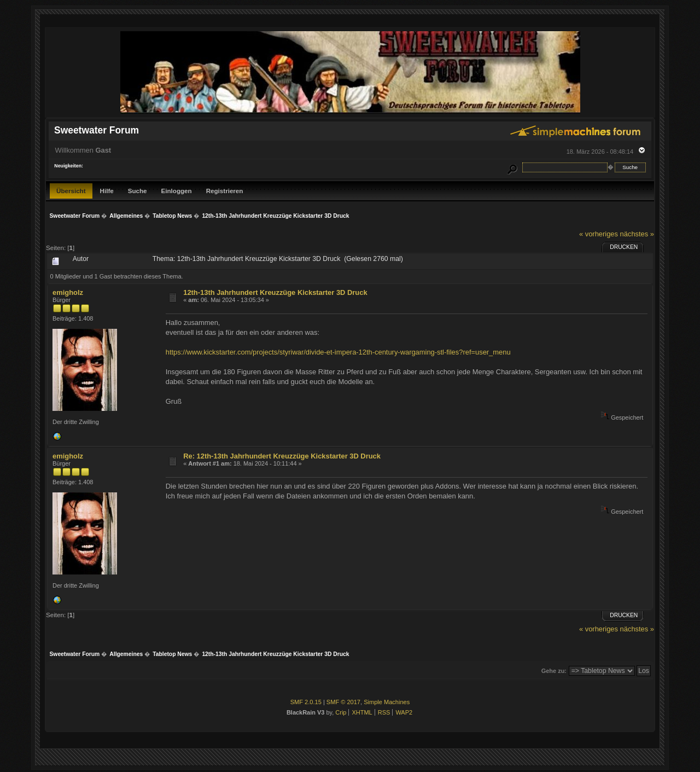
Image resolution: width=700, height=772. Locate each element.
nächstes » (637, 234)
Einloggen (177, 191)
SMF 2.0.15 (306, 702)
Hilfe (107, 191)
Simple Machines (387, 702)
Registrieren (225, 191)
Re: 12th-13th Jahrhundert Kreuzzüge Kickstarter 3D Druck (282, 456)
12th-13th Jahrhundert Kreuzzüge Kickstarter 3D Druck (275, 292)
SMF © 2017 (343, 702)
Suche (138, 191)
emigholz (68, 292)
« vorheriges (599, 234)
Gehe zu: (554, 671)
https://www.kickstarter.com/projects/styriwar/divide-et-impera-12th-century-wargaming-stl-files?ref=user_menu (338, 352)
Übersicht (71, 191)
